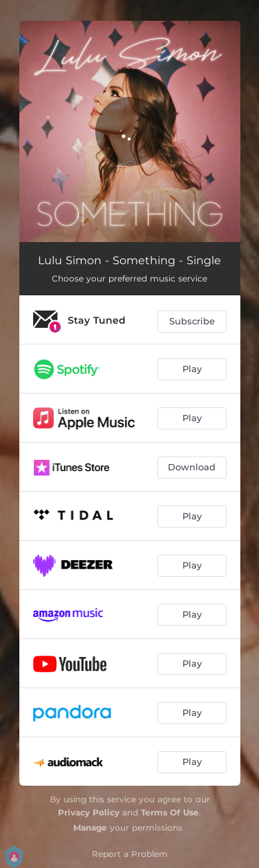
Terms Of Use (170, 812)
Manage (90, 828)
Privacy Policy (89, 812)
